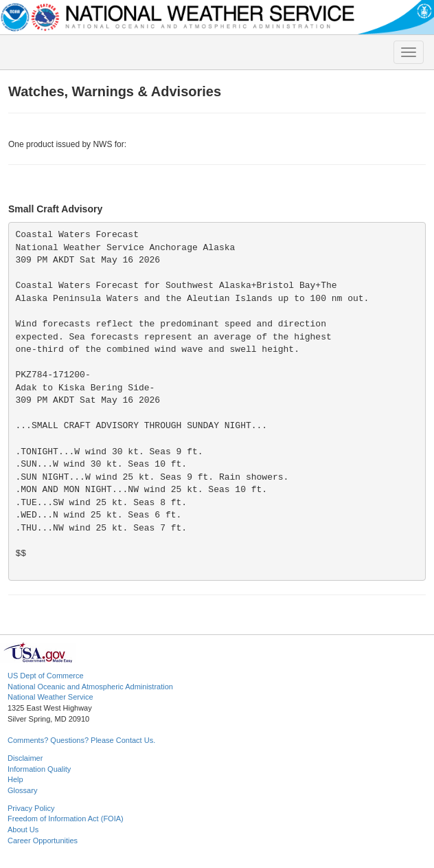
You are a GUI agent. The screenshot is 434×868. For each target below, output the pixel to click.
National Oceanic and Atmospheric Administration (90, 687)
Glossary (22, 790)
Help (15, 779)
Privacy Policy (31, 808)
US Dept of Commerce (46, 676)
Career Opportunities (43, 841)
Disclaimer (25, 758)
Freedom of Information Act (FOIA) (66, 819)
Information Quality (39, 769)
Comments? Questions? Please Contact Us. (81, 740)
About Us (23, 830)
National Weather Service (50, 697)
